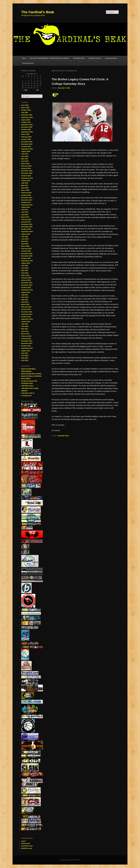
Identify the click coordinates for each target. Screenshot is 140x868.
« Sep (25, 90)
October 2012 (26, 346)
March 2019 (25, 164)
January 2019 (26, 168)
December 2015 (27, 253)
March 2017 (25, 217)
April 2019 (25, 161)
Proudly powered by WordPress (70, 860)
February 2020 (26, 137)
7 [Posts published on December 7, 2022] (29, 81)
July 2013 (25, 324)
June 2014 (25, 297)
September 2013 (27, 319)
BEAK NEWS (26, 379)
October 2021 (26, 122)
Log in (24, 841)
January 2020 (26, 139)
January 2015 (26, 280)
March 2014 (25, 304)
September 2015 (27, 261)
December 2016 (27, 224)
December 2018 (27, 171)
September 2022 (27, 117)
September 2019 (27, 149)
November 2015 (27, 256)
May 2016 (25, 241)
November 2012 (27, 343)
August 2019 (26, 151)
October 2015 (26, 258)
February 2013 (26, 336)
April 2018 (25, 188)
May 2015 (25, 270)
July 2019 (25, 154)
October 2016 (26, 229)
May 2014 (25, 300)
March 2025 (25, 108)
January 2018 (26, 195)
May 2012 (25, 358)
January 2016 (26, 251)
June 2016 (25, 239)
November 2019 (27, 144)
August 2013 (26, 321)
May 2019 (25, 159)
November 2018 (27, 173)
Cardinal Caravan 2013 (29, 381)
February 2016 (26, 249)
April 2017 (25, 215)
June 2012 (25, 356)
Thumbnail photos (111, 58)
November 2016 (27, 227)
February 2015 (26, 278)
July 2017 (25, 210)
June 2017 (25, 212)
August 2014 (26, 292)
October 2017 (26, 202)
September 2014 (27, 290)
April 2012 (25, 360)
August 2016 (26, 234)
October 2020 (26, 129)
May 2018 (25, 185)
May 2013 (25, 329)
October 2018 (26, 176)
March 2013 (25, 334)
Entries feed (26, 843)
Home (24, 58)
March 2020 (25, 134)
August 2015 (26, 263)
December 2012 (27, 341)
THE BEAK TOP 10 (28, 393)
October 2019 (26, 147)
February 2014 (26, 307)
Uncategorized (26, 396)
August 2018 (26, 181)
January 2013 (26, 339)
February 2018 (26, 193)
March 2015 (25, 275)
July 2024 (25, 112)
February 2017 (26, 219)
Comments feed (27, 846)
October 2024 (26, 110)
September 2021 (27, 125)
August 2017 (26, 207)
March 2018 (25, 190)
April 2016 (25, 244)
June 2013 (25, 326)
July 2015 (25, 266)
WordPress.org (27, 848)
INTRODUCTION (27, 383)
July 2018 (25, 183)
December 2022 (27, 115)
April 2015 (25, 273)
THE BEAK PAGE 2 (95, 58)
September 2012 (27, 348)
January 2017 (26, 222)
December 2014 (27, 283)
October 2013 (26, 317)
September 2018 (27, 178)
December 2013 (27, 312)
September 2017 (27, 205)
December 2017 (27, 198)
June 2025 (25, 105)
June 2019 (25, 156)
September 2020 (27, 132)
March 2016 (25, 246)
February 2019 (26, 166)
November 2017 (27, 200)
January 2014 (26, 309)
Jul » (38, 90)
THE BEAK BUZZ (79, 58)
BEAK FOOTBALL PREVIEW (31, 376)
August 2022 (26, 120)
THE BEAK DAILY (63, 436)
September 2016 (27, 232)
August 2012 (26, 351)
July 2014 (25, 295)
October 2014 (26, 287)
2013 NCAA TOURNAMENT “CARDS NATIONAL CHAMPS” (49, 58)
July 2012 (25, 353)
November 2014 (27, 285)
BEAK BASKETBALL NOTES (31, 374)
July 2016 (25, 236)
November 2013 (27, 314)
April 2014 (25, 302)
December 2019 (27, 142)
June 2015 (25, 268)
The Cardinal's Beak (38, 12)
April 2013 (25, 331)
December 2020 (27, 127)
